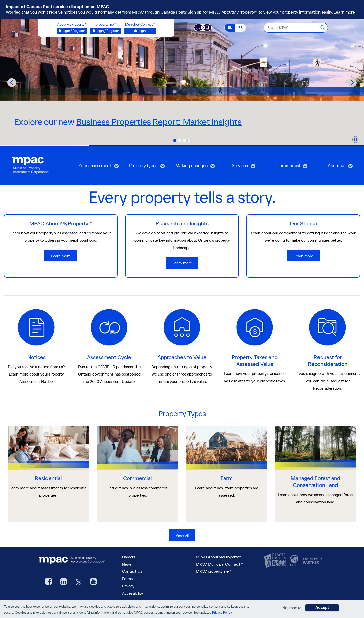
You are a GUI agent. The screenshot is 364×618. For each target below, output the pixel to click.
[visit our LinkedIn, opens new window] (64, 582)
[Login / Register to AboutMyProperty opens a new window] (72, 31)
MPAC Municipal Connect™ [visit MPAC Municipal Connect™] (219, 564)
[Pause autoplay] (356, 139)
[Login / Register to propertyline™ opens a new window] (106, 31)
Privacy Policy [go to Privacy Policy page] (222, 613)
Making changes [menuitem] (191, 167)
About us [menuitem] (333, 167)
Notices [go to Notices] (37, 357)
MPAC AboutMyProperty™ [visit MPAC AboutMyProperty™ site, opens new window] (219, 557)
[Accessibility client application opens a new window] (203, 27)
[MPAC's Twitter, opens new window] (79, 582)
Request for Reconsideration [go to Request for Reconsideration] (328, 361)
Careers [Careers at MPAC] (129, 557)
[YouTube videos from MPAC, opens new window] (94, 582)
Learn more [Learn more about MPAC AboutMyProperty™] (61, 256)
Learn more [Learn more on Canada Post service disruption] (344, 12)
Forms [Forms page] (127, 579)
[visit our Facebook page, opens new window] (49, 582)
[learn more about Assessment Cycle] (109, 327)
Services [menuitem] (236, 167)
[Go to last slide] (12, 83)
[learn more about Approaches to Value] (182, 327)
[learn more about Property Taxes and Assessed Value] (255, 327)
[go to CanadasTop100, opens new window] (276, 561)
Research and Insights (182, 223)
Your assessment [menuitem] (95, 167)
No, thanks (292, 608)
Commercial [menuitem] (287, 167)
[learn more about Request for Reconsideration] (328, 327)
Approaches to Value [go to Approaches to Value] (182, 357)
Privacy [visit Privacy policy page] (128, 586)
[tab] (175, 140)
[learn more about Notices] (36, 327)
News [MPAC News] (127, 564)
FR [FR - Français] (241, 28)
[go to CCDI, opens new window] (305, 561)
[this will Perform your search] (323, 28)
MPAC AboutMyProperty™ (61, 223)
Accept (322, 608)
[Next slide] (352, 83)
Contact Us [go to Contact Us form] (132, 571)
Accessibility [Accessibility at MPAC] (133, 593)
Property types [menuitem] (143, 167)
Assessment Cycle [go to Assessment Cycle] (109, 357)
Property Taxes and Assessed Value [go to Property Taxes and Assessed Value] (255, 361)
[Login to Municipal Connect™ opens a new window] (140, 31)
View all (182, 535)
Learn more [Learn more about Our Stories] (303, 256)
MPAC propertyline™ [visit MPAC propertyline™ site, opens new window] (213, 571)
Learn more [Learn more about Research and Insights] (182, 263)
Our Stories (303, 223)
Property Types (182, 414)
